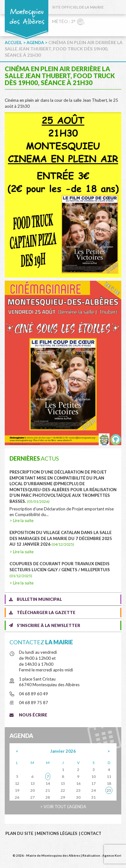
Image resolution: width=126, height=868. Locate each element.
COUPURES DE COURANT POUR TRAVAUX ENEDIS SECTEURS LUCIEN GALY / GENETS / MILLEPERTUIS (60, 569)
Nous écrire (33, 715)
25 (109, 790)
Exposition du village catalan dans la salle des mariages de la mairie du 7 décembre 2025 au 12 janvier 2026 (61, 538)
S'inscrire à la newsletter (48, 625)
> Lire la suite (21, 520)
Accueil (13, 43)
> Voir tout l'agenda (63, 807)
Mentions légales (57, 833)
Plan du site (19, 833)
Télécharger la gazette (46, 612)
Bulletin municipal (39, 599)
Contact (91, 833)
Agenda (35, 43)
